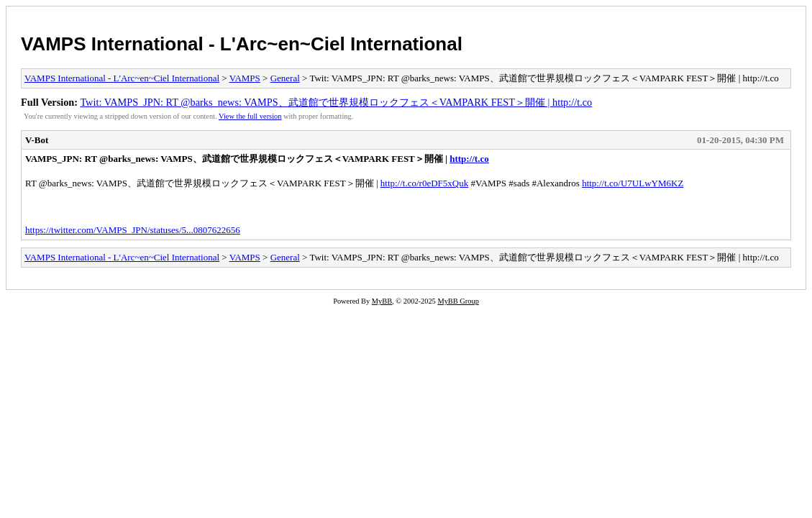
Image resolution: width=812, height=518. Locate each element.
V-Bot (37, 140)
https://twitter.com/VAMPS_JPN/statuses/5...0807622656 (133, 230)
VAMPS (245, 78)
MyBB (382, 301)
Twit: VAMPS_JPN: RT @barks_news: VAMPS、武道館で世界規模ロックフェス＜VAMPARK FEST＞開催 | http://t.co (336, 102)
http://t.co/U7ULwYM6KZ (633, 183)
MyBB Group (458, 301)
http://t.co (469, 159)
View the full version (250, 116)
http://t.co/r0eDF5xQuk (424, 183)
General (285, 78)
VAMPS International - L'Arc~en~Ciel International (242, 44)
